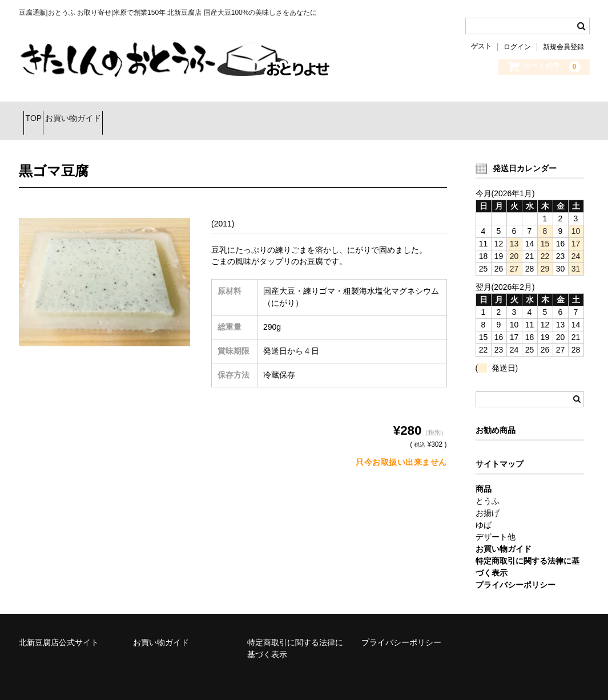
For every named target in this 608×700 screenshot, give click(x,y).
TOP (39, 114)
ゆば (484, 511)
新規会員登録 (563, 47)
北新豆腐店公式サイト (59, 628)
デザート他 (496, 523)
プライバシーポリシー (401, 628)
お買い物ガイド (98, 114)
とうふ (488, 487)
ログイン (517, 47)
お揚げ (488, 499)
